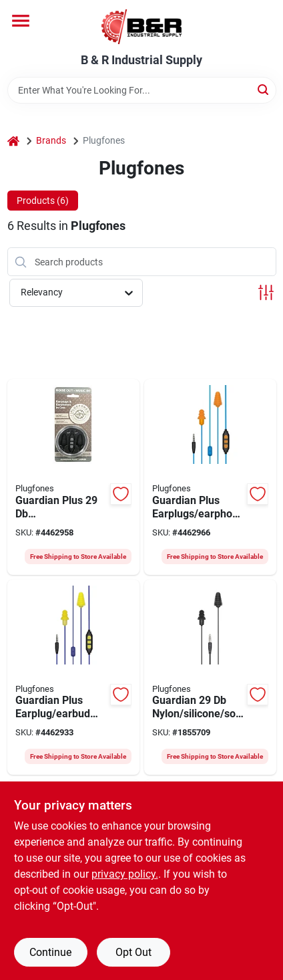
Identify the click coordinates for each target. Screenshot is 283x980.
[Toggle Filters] (266, 292)
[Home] (13, 141)
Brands (51, 140)
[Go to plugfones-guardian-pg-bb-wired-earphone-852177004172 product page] (210, 678)
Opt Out (133, 952)
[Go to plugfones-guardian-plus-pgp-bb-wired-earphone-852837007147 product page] (73, 477)
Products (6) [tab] (43, 201)
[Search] (264, 89)
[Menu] (21, 21)
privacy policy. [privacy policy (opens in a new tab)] (125, 874)
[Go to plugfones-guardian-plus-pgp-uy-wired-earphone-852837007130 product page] (73, 678)
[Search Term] (142, 90)
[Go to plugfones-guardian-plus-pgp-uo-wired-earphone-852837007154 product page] (210, 477)
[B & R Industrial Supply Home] (141, 27)
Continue (50, 952)
